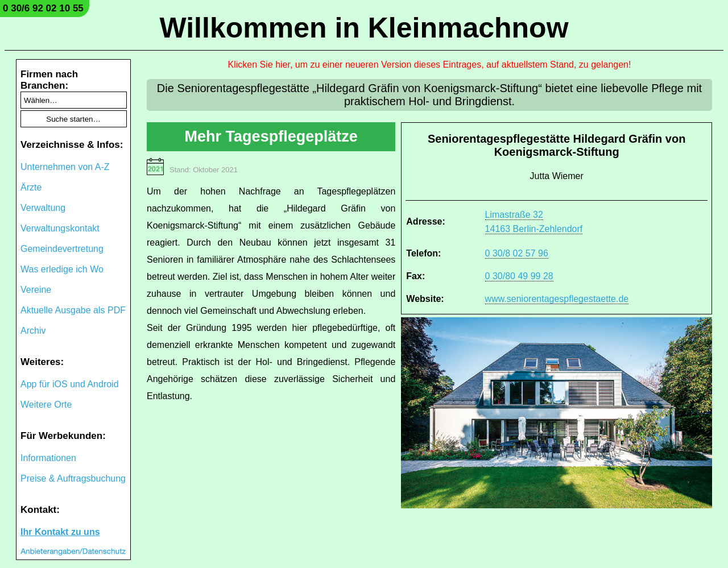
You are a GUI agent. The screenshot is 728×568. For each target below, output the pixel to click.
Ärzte (31, 187)
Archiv (33, 331)
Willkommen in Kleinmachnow (364, 28)
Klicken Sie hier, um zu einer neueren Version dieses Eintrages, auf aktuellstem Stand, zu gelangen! (430, 65)
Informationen (48, 458)
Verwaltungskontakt (60, 228)
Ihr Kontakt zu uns (60, 532)
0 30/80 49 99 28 (519, 276)
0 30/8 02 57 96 (517, 253)
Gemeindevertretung (62, 249)
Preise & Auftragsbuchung (73, 478)
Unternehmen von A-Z (65, 167)
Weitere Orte (46, 405)
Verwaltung (43, 208)
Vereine (36, 290)
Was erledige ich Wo (62, 269)
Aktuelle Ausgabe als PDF (73, 310)
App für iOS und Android (70, 384)
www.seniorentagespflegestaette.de (557, 299)
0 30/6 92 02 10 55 (43, 8)
